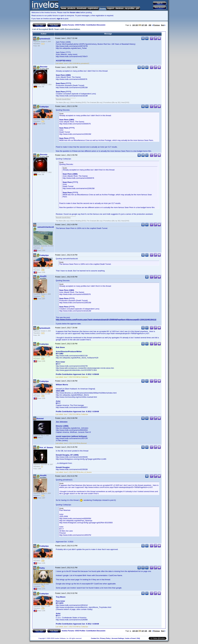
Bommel (40, 419)
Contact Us (95, 638)
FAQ (138, 638)
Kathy (42, 568)
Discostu (44, 67)
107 (143, 25)
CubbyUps (44, 107)
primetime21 (45, 39)
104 (134, 25)
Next (163, 25)
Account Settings (118, 638)
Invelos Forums (68, 25)
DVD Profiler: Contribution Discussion (90, 25)
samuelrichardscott (46, 227)
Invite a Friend (130, 638)
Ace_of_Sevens (46, 447)
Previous (156, 25)
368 (150, 25)
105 (137, 25)
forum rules (75, 12)
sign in (60, 19)
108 (146, 25)
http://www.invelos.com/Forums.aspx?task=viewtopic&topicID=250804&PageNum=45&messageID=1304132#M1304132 (106, 320)
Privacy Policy (105, 638)
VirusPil (43, 276)
